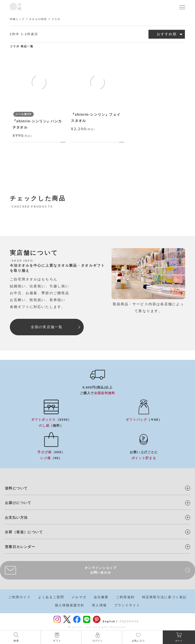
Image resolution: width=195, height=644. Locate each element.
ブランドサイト (127, 605)
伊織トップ (17, 19)
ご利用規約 (125, 597)
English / (110, 621)
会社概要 (101, 597)
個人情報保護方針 (70, 605)
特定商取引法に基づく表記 (164, 597)
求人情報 (99, 605)
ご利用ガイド (20, 597)
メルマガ (79, 597)
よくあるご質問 (51, 597)
